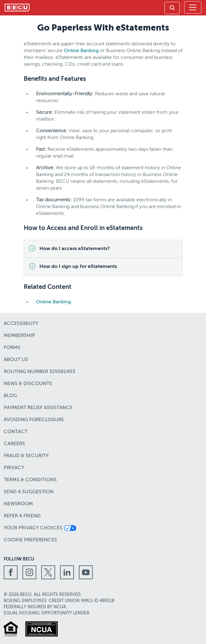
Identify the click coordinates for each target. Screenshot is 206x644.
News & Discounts (28, 384)
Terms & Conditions (30, 480)
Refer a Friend (22, 516)
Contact (16, 432)
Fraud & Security (26, 456)
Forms (12, 348)
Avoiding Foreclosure (34, 420)
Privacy (14, 468)
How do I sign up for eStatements (78, 267)
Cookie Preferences (30, 540)
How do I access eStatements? (75, 249)
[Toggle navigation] (193, 7)
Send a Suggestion (29, 492)
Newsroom (18, 504)
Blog (10, 396)
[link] (172, 8)
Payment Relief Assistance (38, 408)
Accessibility (21, 324)
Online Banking (81, 51)
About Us (16, 360)
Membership (19, 336)
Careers (14, 444)
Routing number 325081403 (39, 372)
